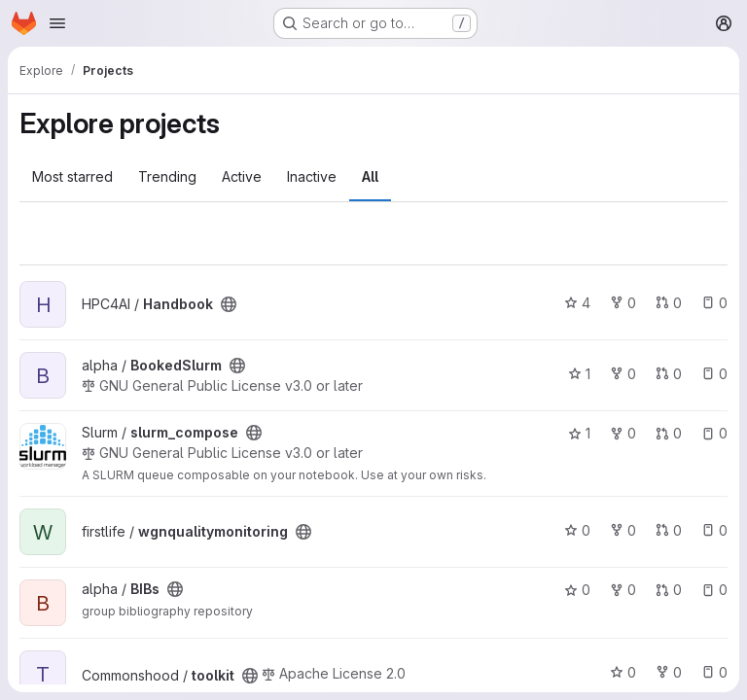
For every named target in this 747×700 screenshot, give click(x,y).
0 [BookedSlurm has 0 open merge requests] (669, 374)
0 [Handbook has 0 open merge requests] (669, 303)
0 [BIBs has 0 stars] (577, 590)
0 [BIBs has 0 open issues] (714, 590)
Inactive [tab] (312, 176)
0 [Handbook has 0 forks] (623, 303)
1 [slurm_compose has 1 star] (579, 433)
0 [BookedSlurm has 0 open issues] (714, 374)
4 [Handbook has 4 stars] (577, 303)
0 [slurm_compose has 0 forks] (623, 433)
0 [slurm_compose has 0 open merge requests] (669, 433)
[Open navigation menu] (57, 23)
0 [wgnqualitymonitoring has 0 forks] (623, 530)
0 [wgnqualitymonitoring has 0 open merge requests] (669, 530)
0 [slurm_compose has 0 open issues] (714, 433)
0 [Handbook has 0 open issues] (714, 303)
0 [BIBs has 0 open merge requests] (669, 590)
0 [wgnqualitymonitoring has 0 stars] (577, 530)
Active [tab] (242, 176)
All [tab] (370, 176)
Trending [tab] (167, 176)
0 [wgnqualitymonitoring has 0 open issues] (714, 530)
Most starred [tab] (72, 176)
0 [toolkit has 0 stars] (623, 672)
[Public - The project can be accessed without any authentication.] (229, 304)
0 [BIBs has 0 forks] (623, 590)
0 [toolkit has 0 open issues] (714, 672)
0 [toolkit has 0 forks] (669, 672)
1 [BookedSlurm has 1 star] (579, 374)
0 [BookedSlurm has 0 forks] (623, 374)
